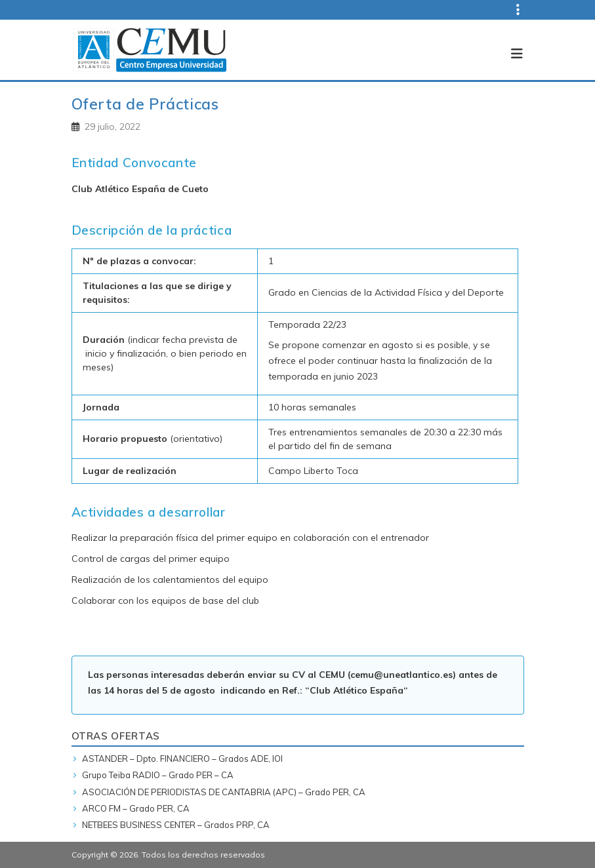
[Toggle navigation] (513, 50)
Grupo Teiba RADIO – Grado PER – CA (158, 775)
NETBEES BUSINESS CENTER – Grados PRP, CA (176, 825)
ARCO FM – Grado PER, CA (136, 808)
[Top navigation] (510, 10)
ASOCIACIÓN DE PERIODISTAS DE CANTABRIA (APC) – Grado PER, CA (224, 792)
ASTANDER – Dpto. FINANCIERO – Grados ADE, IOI (182, 759)
